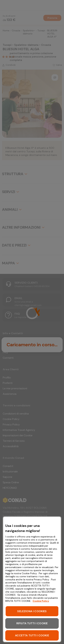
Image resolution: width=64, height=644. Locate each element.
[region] (32, 579)
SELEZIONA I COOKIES (32, 611)
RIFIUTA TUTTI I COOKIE (32, 623)
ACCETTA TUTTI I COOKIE (32, 635)
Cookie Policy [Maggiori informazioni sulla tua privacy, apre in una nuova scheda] (41, 601)
